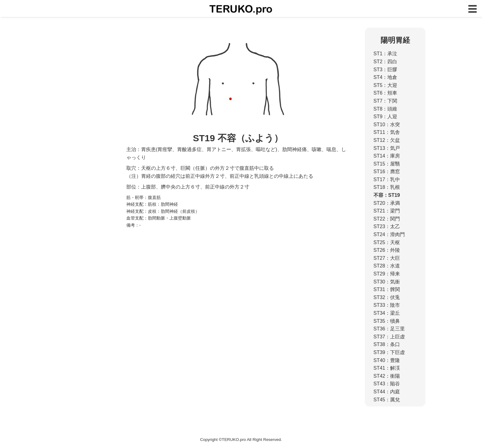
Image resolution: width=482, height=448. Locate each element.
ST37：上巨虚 (389, 337)
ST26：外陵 (387, 250)
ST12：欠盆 (387, 140)
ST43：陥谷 (387, 384)
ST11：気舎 (387, 132)
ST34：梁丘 (387, 313)
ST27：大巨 (387, 258)
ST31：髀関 (387, 289)
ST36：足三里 (389, 329)
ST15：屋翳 (387, 164)
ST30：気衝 (387, 282)
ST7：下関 (385, 101)
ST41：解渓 (387, 368)
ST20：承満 (387, 203)
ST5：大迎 (385, 85)
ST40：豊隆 (387, 360)
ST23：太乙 (387, 226)
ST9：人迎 (385, 117)
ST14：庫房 (387, 156)
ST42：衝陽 (387, 376)
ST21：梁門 (387, 211)
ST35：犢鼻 (387, 321)
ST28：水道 (387, 266)
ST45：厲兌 (387, 400)
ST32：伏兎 (387, 297)
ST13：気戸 (387, 148)
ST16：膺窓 (387, 171)
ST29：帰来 (387, 274)
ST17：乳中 (387, 179)
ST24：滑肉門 (389, 234)
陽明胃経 (395, 40)
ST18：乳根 (387, 187)
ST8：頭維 (385, 109)
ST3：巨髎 (385, 70)
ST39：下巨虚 (389, 352)
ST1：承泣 (385, 54)
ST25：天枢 (387, 242)
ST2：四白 (385, 62)
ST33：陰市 (387, 305)
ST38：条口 (387, 344)
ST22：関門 (387, 219)
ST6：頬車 (385, 93)
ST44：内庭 (387, 392)
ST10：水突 (387, 125)
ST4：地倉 (385, 77)
